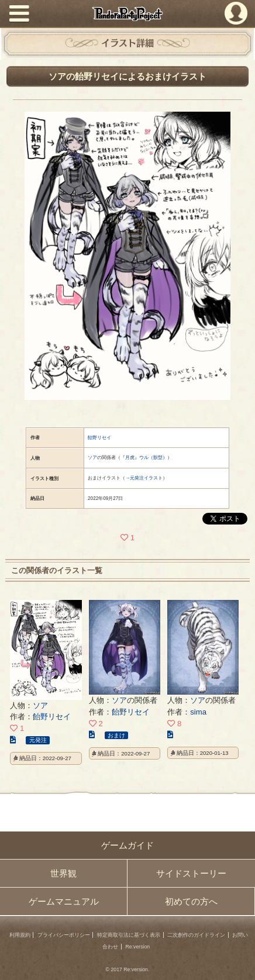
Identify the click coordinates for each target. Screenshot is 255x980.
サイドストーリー (191, 873)
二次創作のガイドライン (196, 935)
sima (198, 712)
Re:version (138, 947)
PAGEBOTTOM (240, 963)
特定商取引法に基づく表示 (129, 935)
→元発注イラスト (144, 478)
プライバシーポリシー (64, 935)
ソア (92, 458)
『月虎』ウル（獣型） (144, 458)
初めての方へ (191, 901)
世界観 (63, 873)
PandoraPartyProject (128, 14)
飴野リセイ (99, 438)
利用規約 (20, 935)
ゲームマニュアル (64, 901)
